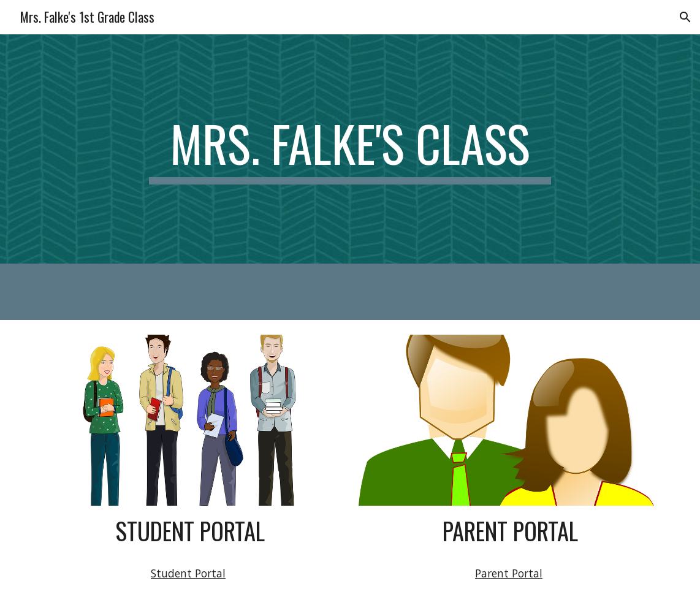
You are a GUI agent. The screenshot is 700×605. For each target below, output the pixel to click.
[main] (350, 149)
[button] (685, 17)
